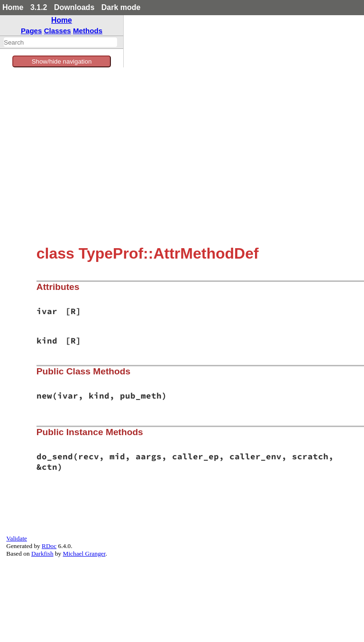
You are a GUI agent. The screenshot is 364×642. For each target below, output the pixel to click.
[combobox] (60, 42)
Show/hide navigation (62, 61)
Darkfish (42, 554)
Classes (58, 31)
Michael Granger (84, 554)
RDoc (49, 546)
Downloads (74, 7)
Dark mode (121, 7)
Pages (32, 31)
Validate (17, 538)
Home (13, 7)
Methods (88, 31)
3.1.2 (39, 7)
